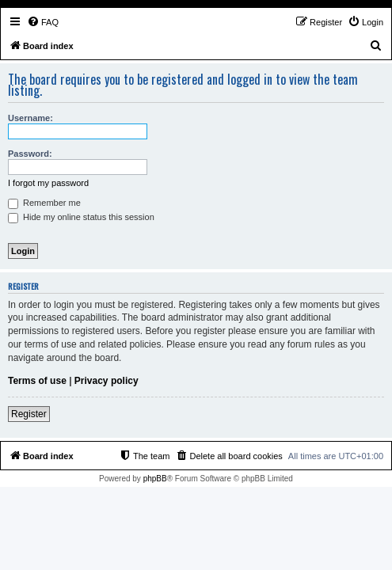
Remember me (44, 203)
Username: (30, 118)
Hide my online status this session (81, 217)
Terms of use (37, 381)
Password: (30, 154)
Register (29, 414)
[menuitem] (43, 22)
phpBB (155, 479)
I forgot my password (48, 183)
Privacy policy (107, 381)
